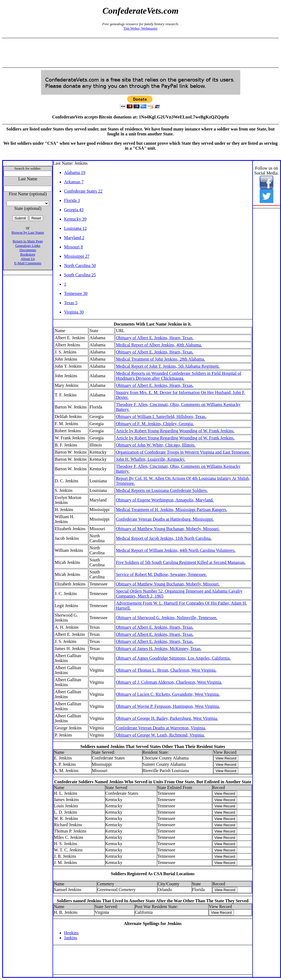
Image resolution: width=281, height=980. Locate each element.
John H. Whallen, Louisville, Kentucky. (150, 459)
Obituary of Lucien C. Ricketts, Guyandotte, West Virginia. (168, 694)
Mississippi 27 (77, 256)
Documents (28, 250)
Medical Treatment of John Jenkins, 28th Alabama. (160, 359)
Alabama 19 (75, 172)
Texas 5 (71, 303)
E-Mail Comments (28, 263)
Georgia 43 (74, 210)
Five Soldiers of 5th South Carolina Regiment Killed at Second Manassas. (181, 562)
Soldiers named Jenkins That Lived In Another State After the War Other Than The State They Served (153, 901)
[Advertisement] (141, 53)
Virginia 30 (74, 312)
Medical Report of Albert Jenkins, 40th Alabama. (159, 345)
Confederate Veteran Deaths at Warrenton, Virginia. (161, 728)
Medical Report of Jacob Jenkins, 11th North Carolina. (164, 538)
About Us (28, 259)
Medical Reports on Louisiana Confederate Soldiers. (162, 490)
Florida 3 (72, 200)
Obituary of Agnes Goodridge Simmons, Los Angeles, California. (173, 658)
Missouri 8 (73, 247)
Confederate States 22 (83, 191)
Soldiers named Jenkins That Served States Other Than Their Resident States (153, 746)
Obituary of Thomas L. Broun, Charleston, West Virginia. (166, 670)
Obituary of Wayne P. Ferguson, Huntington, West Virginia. (168, 706)
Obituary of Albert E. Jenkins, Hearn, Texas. (155, 338)
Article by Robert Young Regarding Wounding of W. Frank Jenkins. (175, 431)
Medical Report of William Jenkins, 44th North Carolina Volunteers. (176, 550)
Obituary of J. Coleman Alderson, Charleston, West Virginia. (169, 682)
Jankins (71, 938)
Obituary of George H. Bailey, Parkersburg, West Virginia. (167, 718)
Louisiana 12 (75, 228)
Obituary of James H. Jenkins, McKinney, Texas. (159, 649)
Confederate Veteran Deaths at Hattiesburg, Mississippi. (165, 519)
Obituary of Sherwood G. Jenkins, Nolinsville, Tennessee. (166, 618)
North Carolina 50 (80, 266)
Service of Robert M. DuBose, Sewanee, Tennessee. (161, 574)
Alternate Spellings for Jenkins (153, 924)
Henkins (71, 933)
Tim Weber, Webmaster (140, 28)
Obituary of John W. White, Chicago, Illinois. (156, 445)
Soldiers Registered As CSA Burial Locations (153, 874)
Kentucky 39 (75, 219)
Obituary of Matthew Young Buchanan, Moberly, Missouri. (168, 529)
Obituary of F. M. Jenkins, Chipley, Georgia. (155, 424)
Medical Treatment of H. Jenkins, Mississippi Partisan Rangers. (171, 510)
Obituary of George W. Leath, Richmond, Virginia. (160, 735)
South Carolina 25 (80, 275)
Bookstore (28, 254)
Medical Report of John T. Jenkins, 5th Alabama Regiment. (168, 366)
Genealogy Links (28, 246)
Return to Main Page (28, 241)
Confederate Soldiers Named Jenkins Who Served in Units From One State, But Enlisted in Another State (153, 782)
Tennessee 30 (76, 293)
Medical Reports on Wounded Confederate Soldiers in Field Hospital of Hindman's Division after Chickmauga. (178, 376)
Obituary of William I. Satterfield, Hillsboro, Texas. (161, 417)
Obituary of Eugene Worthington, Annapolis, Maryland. (165, 500)
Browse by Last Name (28, 232)
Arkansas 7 (74, 182)
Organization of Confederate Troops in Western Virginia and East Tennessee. (183, 452)
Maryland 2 (74, 238)
